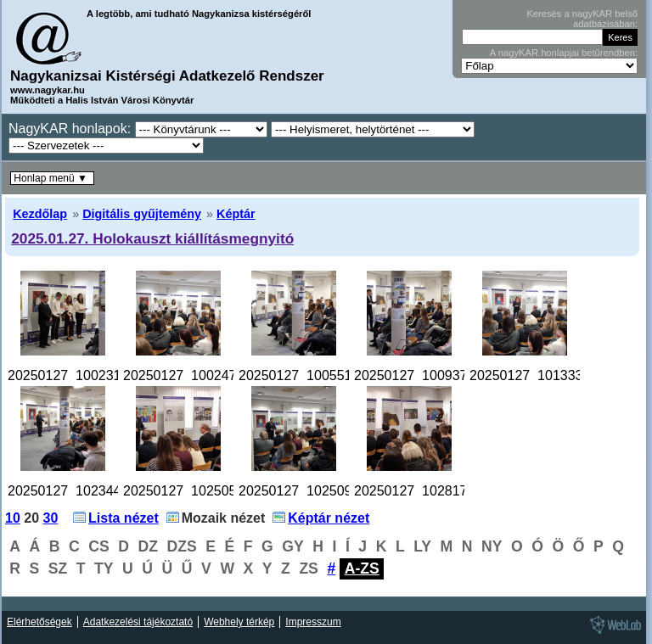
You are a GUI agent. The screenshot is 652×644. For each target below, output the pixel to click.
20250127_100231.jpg (75, 375)
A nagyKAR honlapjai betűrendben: (564, 53)
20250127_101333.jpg (537, 375)
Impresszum (313, 622)
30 (51, 518)
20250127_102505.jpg (191, 491)
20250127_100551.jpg (306, 375)
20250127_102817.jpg (422, 491)
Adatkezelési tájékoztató (138, 622)
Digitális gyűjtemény (142, 214)
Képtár (236, 214)
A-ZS (362, 568)
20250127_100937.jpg (422, 375)
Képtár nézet (329, 518)
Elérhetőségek (39, 622)
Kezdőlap (40, 214)
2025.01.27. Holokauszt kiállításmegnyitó (152, 238)
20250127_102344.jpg (75, 491)
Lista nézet (124, 518)
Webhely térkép (239, 622)
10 (13, 518)
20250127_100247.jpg (191, 375)
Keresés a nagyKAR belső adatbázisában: (582, 19)
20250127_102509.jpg (306, 491)
